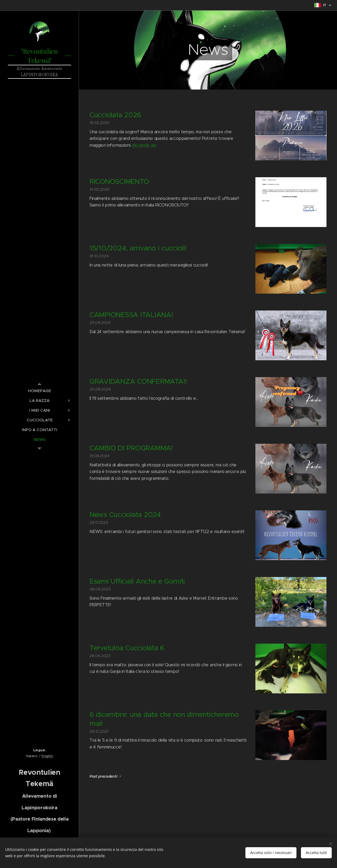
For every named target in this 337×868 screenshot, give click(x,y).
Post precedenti (103, 776)
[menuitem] (39, 391)
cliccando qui (144, 145)
